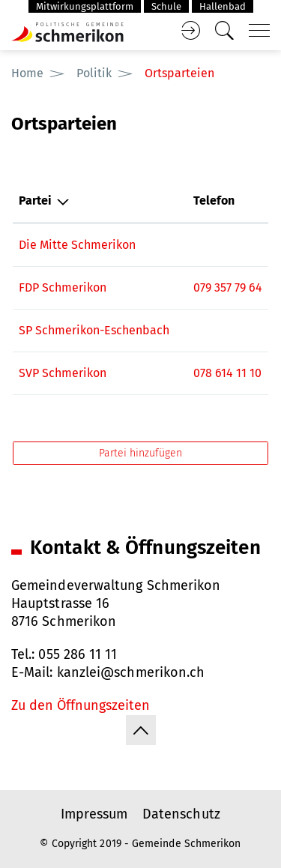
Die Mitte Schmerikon (77, 245)
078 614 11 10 (227, 373)
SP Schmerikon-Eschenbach (94, 330)
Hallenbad (223, 6)
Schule (166, 6)
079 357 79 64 (228, 287)
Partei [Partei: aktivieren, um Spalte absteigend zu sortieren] (35, 201)
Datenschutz (181, 814)
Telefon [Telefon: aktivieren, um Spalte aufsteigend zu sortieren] (214, 201)
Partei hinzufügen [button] (140, 453)
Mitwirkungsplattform (85, 6)
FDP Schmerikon (63, 287)
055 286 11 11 (78, 654)
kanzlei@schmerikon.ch (131, 672)
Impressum (94, 814)
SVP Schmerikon (63, 373)
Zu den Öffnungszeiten (81, 705)
